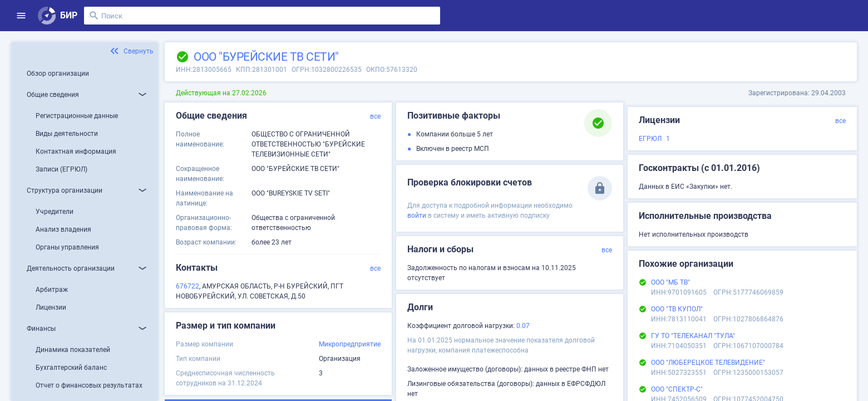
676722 (188, 286)
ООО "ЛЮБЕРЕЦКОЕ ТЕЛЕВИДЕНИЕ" (708, 363)
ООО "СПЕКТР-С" (677, 389)
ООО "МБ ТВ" (670, 282)
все (375, 116)
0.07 (523, 326)
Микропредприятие (350, 344)
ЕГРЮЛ (650, 139)
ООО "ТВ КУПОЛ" (677, 309)
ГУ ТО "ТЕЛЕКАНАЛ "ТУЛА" (693, 336)
